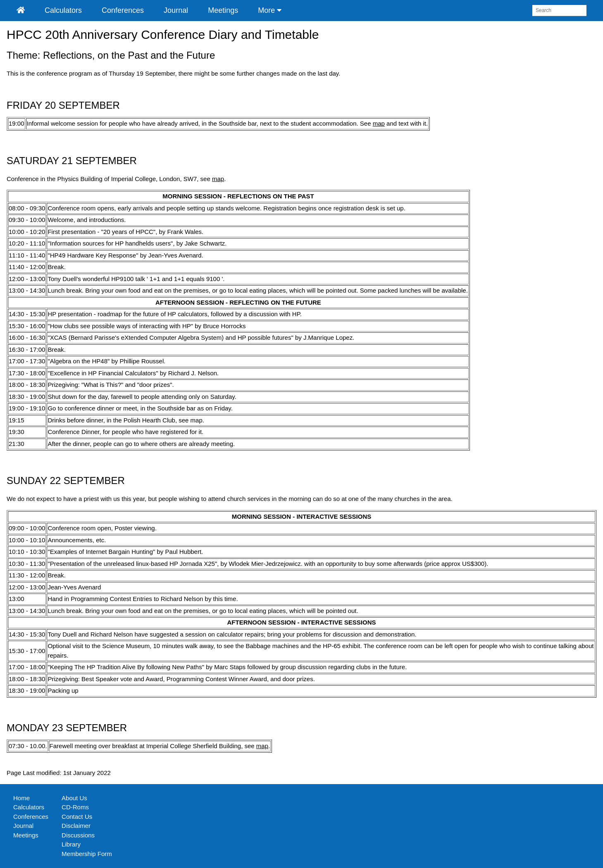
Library (71, 844)
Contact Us (77, 817)
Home (21, 798)
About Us (74, 798)
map (379, 123)
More (270, 10)
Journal (176, 10)
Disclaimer (76, 826)
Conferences (123, 10)
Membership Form (87, 854)
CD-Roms (75, 807)
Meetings (223, 10)
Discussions (78, 835)
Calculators (63, 10)
